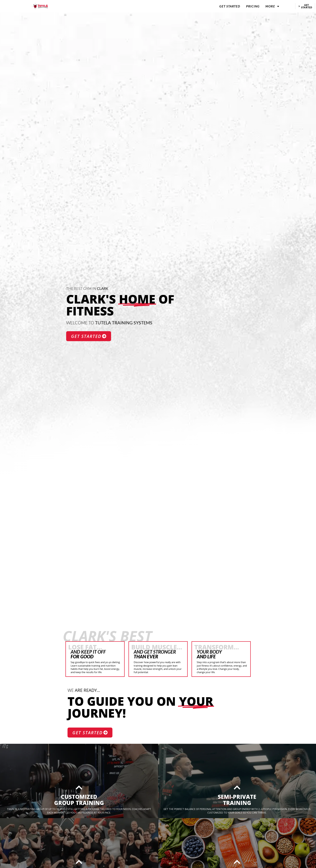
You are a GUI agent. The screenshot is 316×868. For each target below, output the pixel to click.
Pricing (253, 6)
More (273, 6)
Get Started (230, 6)
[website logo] (40, 6)
